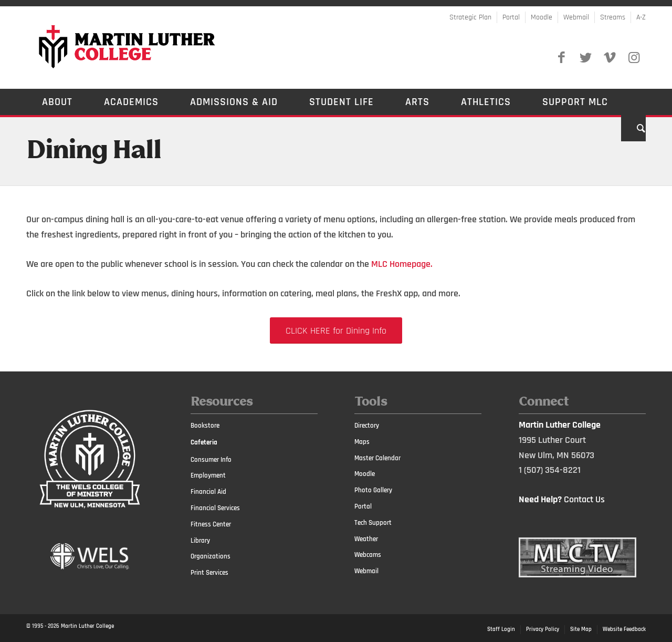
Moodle (542, 17)
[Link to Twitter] (585, 58)
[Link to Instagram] (634, 58)
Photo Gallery (373, 490)
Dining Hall (94, 151)
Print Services (209, 573)
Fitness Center (211, 524)
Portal (511, 17)
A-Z (641, 17)
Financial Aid (208, 492)
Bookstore (205, 426)
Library (200, 541)
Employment (208, 475)
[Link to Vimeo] (610, 58)
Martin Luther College (87, 626)
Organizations (211, 556)
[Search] (633, 128)
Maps (362, 442)
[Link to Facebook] (561, 58)
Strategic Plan (470, 17)
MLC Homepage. (402, 264)
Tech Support (373, 523)
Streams (613, 17)
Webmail (576, 17)
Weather (366, 539)
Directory (367, 426)
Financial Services (215, 508)
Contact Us (584, 499)
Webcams (368, 555)
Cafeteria (204, 442)
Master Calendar (377, 458)
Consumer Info (211, 460)
